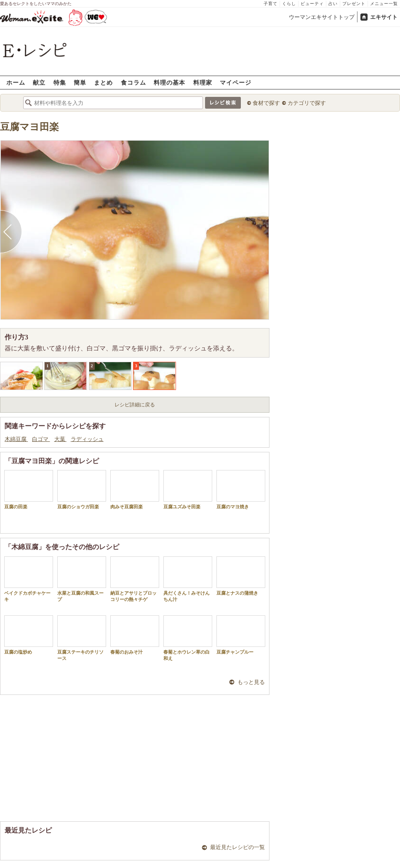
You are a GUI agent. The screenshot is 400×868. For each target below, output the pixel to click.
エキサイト (384, 17)
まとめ (103, 82)
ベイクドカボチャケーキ (29, 579)
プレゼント (354, 4)
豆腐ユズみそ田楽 (188, 490)
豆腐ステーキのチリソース (82, 638)
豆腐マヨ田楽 (29, 127)
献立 (39, 82)
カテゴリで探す (307, 103)
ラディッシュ (87, 439)
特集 (60, 82)
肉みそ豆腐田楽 (135, 490)
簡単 (80, 82)
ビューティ (312, 4)
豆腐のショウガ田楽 (82, 490)
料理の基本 (169, 82)
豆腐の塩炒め (29, 635)
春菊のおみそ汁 (135, 635)
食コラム (133, 82)
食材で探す (266, 103)
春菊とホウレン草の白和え (188, 638)
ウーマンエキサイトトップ (322, 17)
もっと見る (251, 682)
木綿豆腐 (16, 439)
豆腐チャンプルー (241, 635)
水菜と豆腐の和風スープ (82, 579)
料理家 (203, 82)
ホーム (16, 82)
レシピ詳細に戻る (135, 405)
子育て (271, 4)
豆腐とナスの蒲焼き (241, 576)
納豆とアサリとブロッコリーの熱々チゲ (135, 579)
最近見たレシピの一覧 (237, 847)
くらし (289, 4)
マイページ (236, 82)
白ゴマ (41, 439)
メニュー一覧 (384, 4)
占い (333, 4)
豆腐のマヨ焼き (241, 490)
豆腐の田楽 (29, 490)
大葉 (60, 439)
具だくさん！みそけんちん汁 (188, 579)
